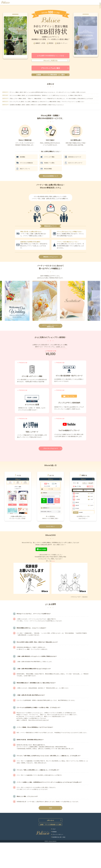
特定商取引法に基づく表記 (59, 864)
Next (24, 38)
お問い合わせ (50, 847)
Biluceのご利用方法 (50, 60)
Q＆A (51, 833)
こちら (53, 566)
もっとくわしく (50, 531)
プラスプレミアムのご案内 (50, 68)
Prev (7, 38)
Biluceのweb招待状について (51, 177)
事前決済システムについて (50, 258)
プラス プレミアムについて (51, 452)
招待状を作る (50, 328)
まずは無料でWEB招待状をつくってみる (51, 56)
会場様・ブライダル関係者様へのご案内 (50, 75)
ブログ (54, 856)
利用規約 (54, 859)
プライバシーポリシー (58, 861)
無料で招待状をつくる (77, 2)
